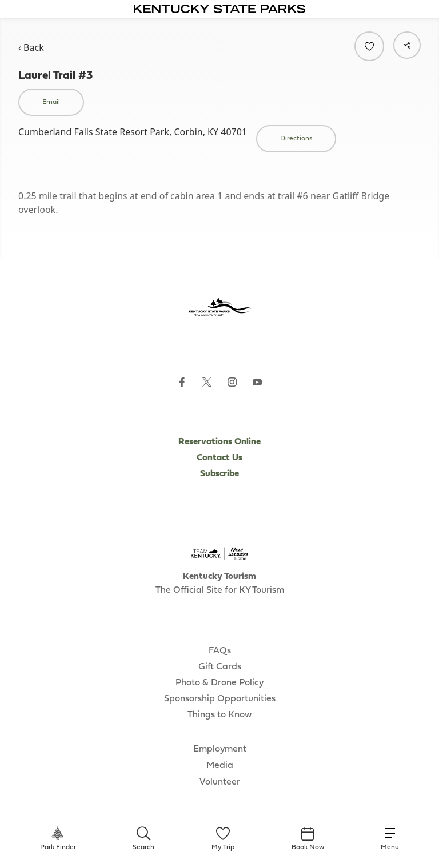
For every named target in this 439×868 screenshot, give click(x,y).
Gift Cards (220, 667)
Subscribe (219, 474)
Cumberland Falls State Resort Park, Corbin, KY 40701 (133, 132)
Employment (220, 749)
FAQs (220, 651)
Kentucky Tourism (219, 577)
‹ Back (31, 47)
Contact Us (219, 458)
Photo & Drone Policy (219, 683)
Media (220, 766)
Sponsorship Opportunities (220, 699)
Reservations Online (219, 442)
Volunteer (220, 782)
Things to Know (219, 715)
